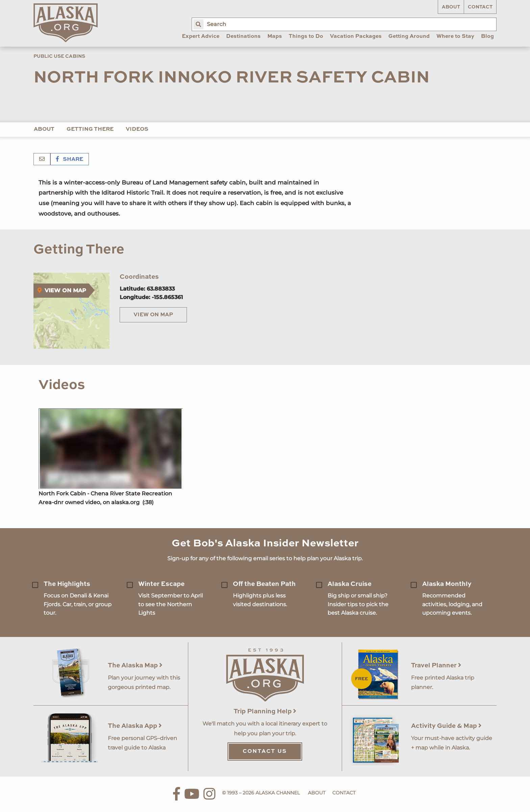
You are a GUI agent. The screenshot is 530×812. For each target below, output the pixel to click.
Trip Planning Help (265, 711)
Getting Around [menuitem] (409, 36)
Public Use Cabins (59, 56)
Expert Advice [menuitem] (201, 36)
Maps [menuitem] (275, 36)
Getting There (90, 129)
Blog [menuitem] (487, 36)
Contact (480, 7)
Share (70, 159)
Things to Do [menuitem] (306, 36)
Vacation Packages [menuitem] (356, 36)
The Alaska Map (135, 666)
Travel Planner (436, 666)
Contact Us (265, 752)
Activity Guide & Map (446, 726)
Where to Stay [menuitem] (455, 36)
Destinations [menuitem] (243, 36)
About (451, 7)
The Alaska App (135, 726)
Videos (137, 129)
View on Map (153, 315)
